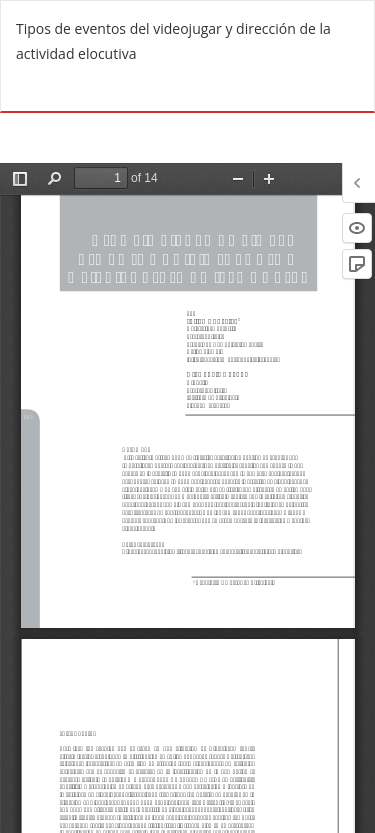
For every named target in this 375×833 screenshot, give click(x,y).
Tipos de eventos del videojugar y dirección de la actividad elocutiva (173, 41)
